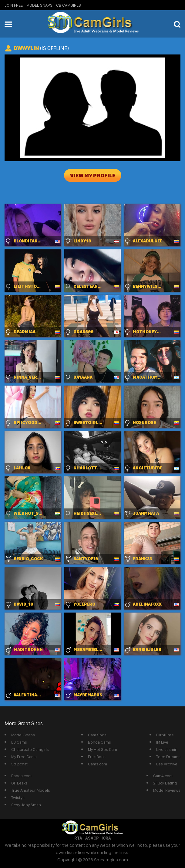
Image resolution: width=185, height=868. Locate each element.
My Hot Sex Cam (103, 749)
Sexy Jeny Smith (26, 805)
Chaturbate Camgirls (30, 749)
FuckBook (97, 757)
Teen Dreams (168, 757)
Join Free (14, 5)
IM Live (162, 742)
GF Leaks (19, 783)
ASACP (92, 838)
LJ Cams (19, 742)
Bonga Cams (99, 742)
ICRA (106, 838)
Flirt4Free (165, 735)
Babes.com (21, 776)
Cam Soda (97, 735)
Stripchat (19, 764)
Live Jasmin (167, 749)
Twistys (18, 797)
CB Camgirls (69, 5)
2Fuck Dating (165, 783)
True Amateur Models (31, 790)
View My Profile (93, 175)
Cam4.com (163, 776)
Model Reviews (167, 790)
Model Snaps (39, 5)
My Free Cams (24, 757)
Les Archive (167, 764)
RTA (78, 838)
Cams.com (98, 764)
